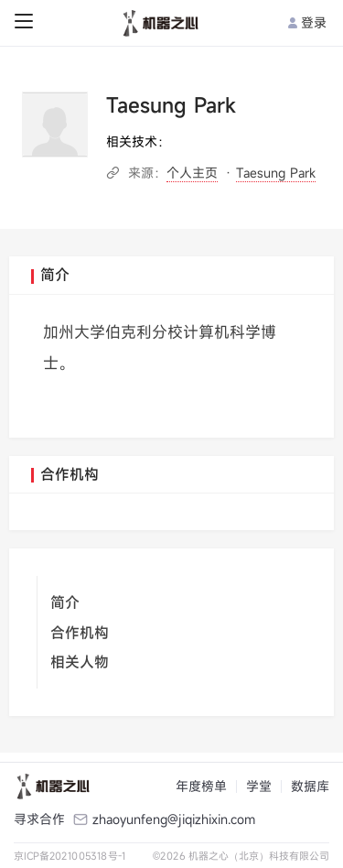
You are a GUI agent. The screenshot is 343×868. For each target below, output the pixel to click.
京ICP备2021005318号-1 (70, 856)
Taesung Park (276, 173)
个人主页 (192, 173)
